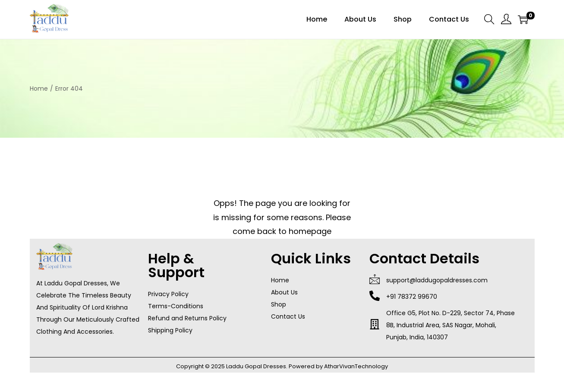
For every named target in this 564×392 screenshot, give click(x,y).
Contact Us (288, 316)
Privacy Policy (168, 294)
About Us (284, 292)
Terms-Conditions (176, 306)
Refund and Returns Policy (187, 318)
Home (39, 89)
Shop (279, 304)
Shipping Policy (170, 330)
